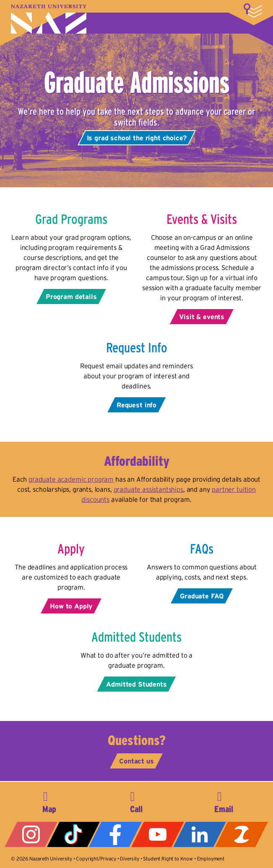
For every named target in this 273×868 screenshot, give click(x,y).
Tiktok (73, 834)
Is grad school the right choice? (137, 138)
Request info (136, 405)
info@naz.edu (224, 801)
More (253, 10)
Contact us (136, 761)
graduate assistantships (148, 489)
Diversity (130, 859)
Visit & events (202, 317)
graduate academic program (71, 479)
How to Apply (71, 606)
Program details (71, 296)
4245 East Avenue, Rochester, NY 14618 (49, 801)
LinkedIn (200, 834)
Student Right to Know (168, 859)
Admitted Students (136, 684)
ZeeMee (242, 834)
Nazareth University (49, 19)
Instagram (31, 834)
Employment (211, 859)
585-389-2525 (136, 801)
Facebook (115, 834)
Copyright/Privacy (96, 859)
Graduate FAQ (202, 596)
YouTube (158, 834)
